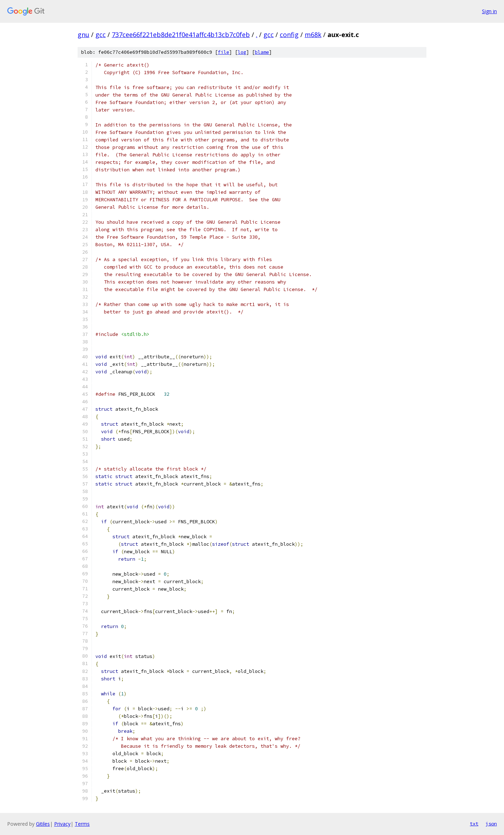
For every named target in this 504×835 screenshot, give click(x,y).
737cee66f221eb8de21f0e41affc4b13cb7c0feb (181, 35)
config (289, 35)
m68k (313, 35)
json (491, 824)
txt (474, 824)
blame (262, 52)
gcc (101, 35)
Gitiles (43, 824)
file (224, 52)
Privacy (62, 824)
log (242, 52)
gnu (83, 35)
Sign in (489, 11)
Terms (82, 824)
